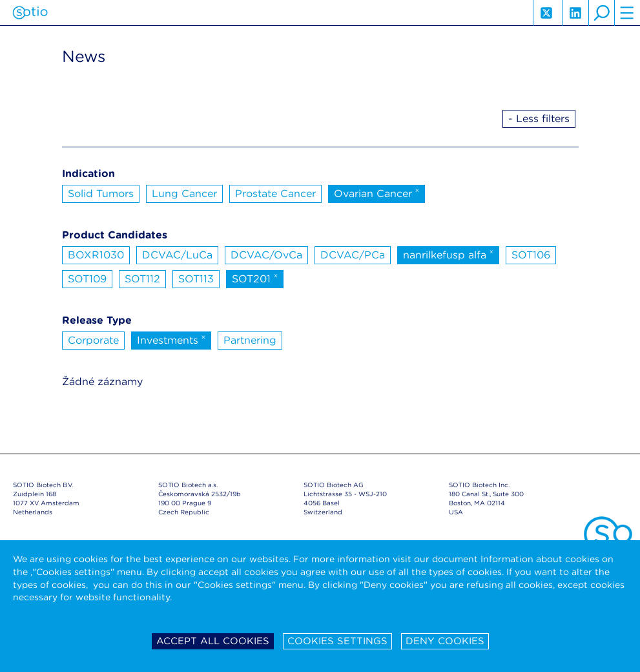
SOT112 (142, 279)
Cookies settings (337, 641)
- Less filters (539, 119)
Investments (171, 339)
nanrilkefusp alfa (449, 254)
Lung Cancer (184, 194)
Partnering (250, 340)
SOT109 (87, 279)
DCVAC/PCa (353, 255)
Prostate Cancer (275, 194)
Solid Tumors (101, 194)
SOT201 (255, 278)
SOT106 (531, 255)
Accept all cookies (213, 641)
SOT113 (196, 279)
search (601, 13)
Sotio (30, 13)
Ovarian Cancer (377, 193)
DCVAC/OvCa (266, 255)
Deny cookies (445, 641)
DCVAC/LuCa (177, 255)
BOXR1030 (96, 255)
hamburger (627, 13)
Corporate (93, 340)
